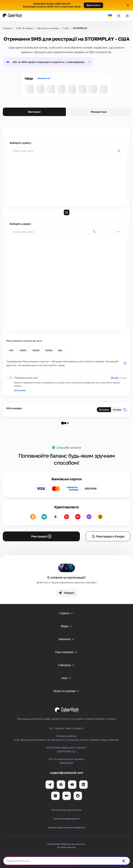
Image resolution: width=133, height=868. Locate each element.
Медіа (66, 626)
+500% (49, 350)
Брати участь (93, 5)
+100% (23, 350)
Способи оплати (69, 447)
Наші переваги (66, 652)
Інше (67, 678)
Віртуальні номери (48, 28)
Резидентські (99, 112)
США (66, 28)
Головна (7, 28)
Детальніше (20, 390)
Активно (104, 410)
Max (60, 350)
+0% (11, 350)
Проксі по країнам (66, 691)
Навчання (66, 639)
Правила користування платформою (67, 827)
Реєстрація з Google (108, 536)
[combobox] (113, 232)
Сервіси (66, 613)
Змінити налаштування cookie (66, 810)
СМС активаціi (25, 28)
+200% (36, 350)
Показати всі (44, 78)
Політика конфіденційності (67, 819)
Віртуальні (34, 112)
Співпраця (67, 665)
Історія (117, 410)
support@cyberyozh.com (66, 773)
